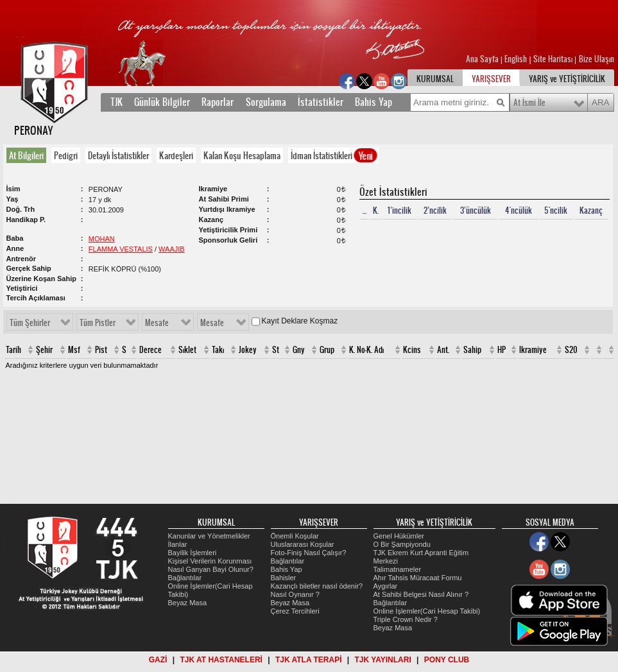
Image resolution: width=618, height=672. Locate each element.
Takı (218, 350)
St (276, 350)
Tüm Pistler (98, 323)
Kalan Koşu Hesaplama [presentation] (242, 155)
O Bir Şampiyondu (402, 544)
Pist (101, 350)
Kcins (412, 350)
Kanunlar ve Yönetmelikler (209, 536)
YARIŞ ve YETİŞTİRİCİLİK (567, 79)
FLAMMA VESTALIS (121, 249)
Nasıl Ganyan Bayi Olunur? (211, 569)
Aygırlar (386, 586)
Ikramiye (533, 350)
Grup (327, 350)
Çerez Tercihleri (295, 611)
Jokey (248, 350)
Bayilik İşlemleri (193, 553)
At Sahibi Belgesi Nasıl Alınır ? (421, 594)
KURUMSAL (435, 79)
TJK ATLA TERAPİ (309, 660)
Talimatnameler (398, 569)
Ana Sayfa (483, 59)
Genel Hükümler (399, 536)
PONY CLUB (447, 660)
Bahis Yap (373, 102)
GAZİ (158, 660)
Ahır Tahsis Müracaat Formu (418, 578)
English (516, 59)
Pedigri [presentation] (66, 155)
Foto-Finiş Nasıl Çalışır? (309, 553)
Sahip (472, 350)
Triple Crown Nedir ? (406, 619)
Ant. (443, 350)
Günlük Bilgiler (162, 102)
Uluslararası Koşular (303, 544)
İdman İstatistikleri (334, 155)
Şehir (44, 350)
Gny (299, 350)
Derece (150, 350)
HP (502, 350)
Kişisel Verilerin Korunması (210, 561)
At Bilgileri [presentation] (26, 155)
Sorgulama (266, 102)
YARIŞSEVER (491, 79)
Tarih (13, 350)
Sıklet (187, 350)
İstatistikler (321, 102)
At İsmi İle (529, 103)
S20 (571, 350)
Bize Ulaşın (597, 59)
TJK (116, 102)
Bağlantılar (185, 578)
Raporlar (218, 102)
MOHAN (102, 239)
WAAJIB (172, 249)
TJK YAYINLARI (383, 660)
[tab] (29, 155)
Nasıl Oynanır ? (295, 594)
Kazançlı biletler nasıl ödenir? (317, 586)
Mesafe (157, 323)
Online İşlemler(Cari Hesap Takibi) (427, 611)
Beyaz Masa (188, 603)
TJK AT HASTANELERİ (221, 660)
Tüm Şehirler (30, 323)
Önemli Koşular (295, 536)
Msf (74, 350)
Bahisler (284, 578)
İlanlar (178, 544)
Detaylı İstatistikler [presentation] (118, 155)
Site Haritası (554, 59)
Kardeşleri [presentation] (176, 155)
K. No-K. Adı (366, 350)
